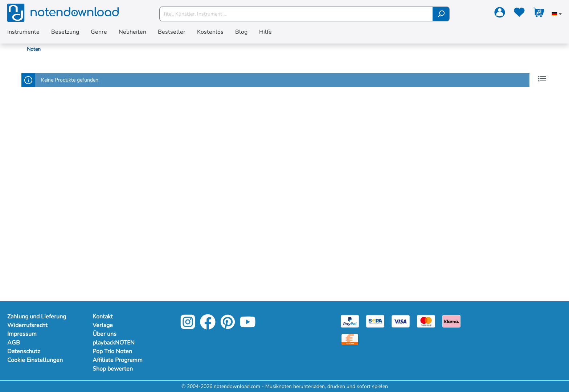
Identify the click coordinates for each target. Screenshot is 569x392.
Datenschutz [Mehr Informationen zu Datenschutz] (24, 351)
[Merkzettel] (519, 14)
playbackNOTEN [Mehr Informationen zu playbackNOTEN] (114, 343)
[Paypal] (350, 321)
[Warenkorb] (539, 14)
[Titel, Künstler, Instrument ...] (296, 14)
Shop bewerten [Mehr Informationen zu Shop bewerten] (113, 369)
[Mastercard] (426, 321)
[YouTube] (248, 327)
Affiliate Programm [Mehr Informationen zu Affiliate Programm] (118, 360)
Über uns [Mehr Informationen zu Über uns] (105, 334)
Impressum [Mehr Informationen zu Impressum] (22, 334)
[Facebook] (208, 327)
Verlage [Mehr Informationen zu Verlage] (103, 325)
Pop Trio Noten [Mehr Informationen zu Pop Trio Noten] (112, 351)
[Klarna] (451, 321)
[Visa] (401, 321)
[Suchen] (441, 14)
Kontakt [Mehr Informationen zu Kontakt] (103, 317)
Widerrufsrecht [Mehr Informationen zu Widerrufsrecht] (27, 325)
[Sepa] (375, 321)
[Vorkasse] (350, 339)
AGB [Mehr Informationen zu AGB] (14, 343)
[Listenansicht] (542, 79)
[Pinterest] (228, 327)
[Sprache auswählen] (557, 15)
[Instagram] (188, 327)
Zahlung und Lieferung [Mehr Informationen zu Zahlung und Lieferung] (37, 317)
